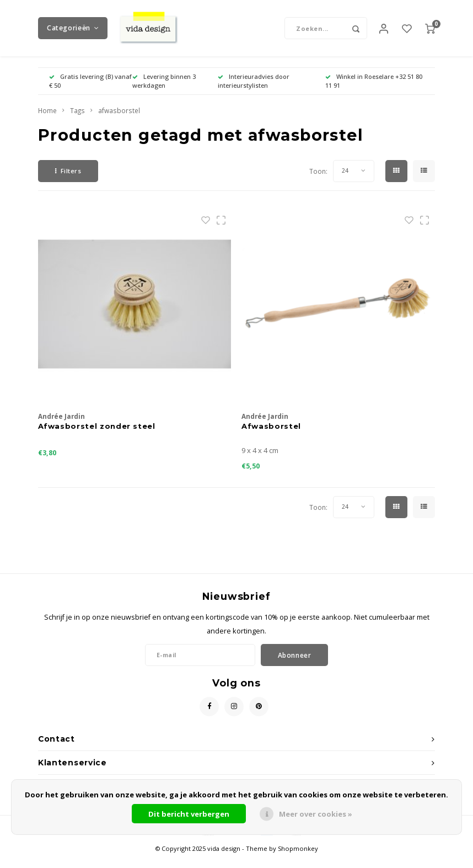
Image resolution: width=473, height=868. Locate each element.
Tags (77, 120)
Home (47, 120)
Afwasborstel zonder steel (97, 435)
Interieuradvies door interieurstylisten (254, 91)
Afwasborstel (271, 435)
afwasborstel (119, 120)
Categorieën (73, 33)
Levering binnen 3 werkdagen (164, 91)
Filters (68, 181)
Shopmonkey (298, 858)
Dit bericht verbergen (189, 814)
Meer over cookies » (316, 814)
